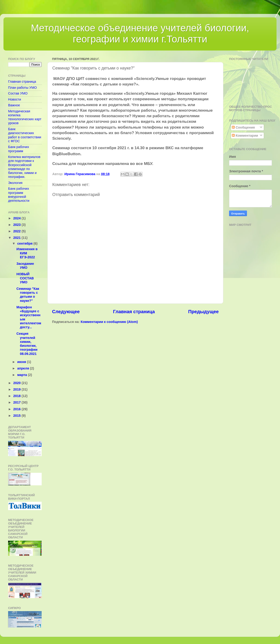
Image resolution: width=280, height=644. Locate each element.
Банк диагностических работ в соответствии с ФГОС (25, 135)
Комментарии (245, 136)
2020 (17, 383)
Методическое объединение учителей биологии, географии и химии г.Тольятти (140, 33)
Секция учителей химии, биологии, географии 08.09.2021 (27, 344)
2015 (17, 416)
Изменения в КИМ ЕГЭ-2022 (27, 253)
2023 (17, 225)
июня (22, 362)
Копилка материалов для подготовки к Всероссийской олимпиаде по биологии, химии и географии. (24, 167)
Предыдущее (203, 312)
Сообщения (243, 127)
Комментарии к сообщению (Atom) (109, 322)
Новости (15, 99)
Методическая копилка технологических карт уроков (25, 117)
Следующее (66, 312)
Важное (14, 105)
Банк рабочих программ (19, 149)
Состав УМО (18, 93)
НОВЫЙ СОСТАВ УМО (25, 278)
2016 (17, 409)
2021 (17, 238)
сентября (25, 243)
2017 (17, 402)
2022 (17, 231)
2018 (17, 396)
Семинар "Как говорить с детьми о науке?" (28, 295)
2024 (17, 218)
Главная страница (134, 312)
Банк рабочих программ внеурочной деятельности (19, 195)
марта (23, 375)
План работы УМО (22, 88)
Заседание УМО (25, 266)
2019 (17, 389)
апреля (24, 368)
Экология (15, 183)
